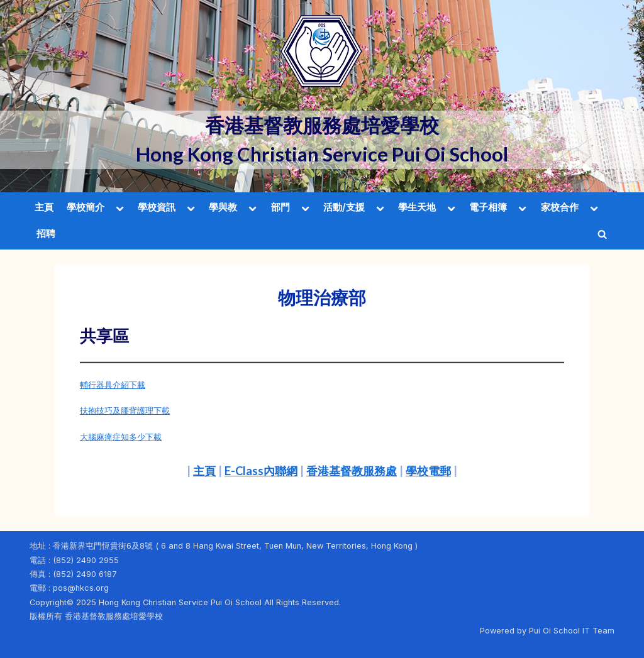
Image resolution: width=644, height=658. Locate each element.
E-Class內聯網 (261, 471)
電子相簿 (488, 207)
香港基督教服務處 (352, 471)
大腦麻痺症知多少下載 (121, 437)
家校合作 (560, 207)
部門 (280, 207)
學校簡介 (86, 207)
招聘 (46, 233)
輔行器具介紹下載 (113, 385)
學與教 (223, 207)
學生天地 (417, 207)
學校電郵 (428, 471)
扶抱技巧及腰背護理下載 (125, 411)
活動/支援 (344, 207)
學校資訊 (157, 207)
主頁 (44, 207)
